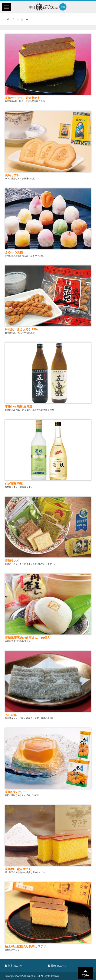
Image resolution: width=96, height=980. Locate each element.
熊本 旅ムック (14, 966)
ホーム (11, 19)
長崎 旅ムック (57, 966)
